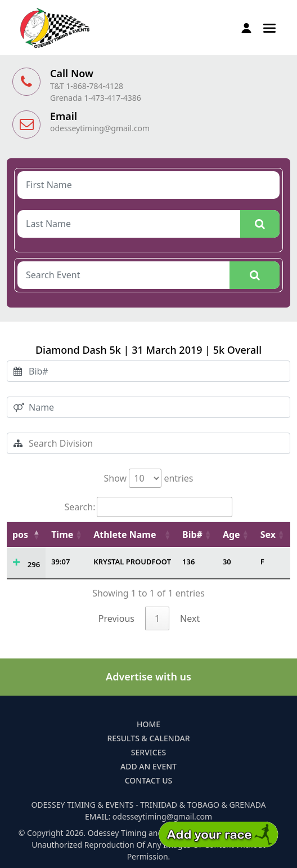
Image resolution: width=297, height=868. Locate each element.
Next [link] (190, 618)
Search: (149, 507)
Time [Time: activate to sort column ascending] (62, 535)
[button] (269, 27)
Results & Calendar (148, 738)
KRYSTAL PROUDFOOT (132, 562)
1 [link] (157, 618)
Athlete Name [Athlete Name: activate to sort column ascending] (125, 535)
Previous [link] (116, 618)
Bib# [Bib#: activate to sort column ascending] (192, 535)
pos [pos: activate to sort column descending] (20, 535)
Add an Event (148, 766)
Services (148, 752)
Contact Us (149, 780)
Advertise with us (148, 676)
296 (34, 564)
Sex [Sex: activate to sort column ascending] (268, 535)
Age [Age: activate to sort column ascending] (231, 535)
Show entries (148, 478)
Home (148, 724)
